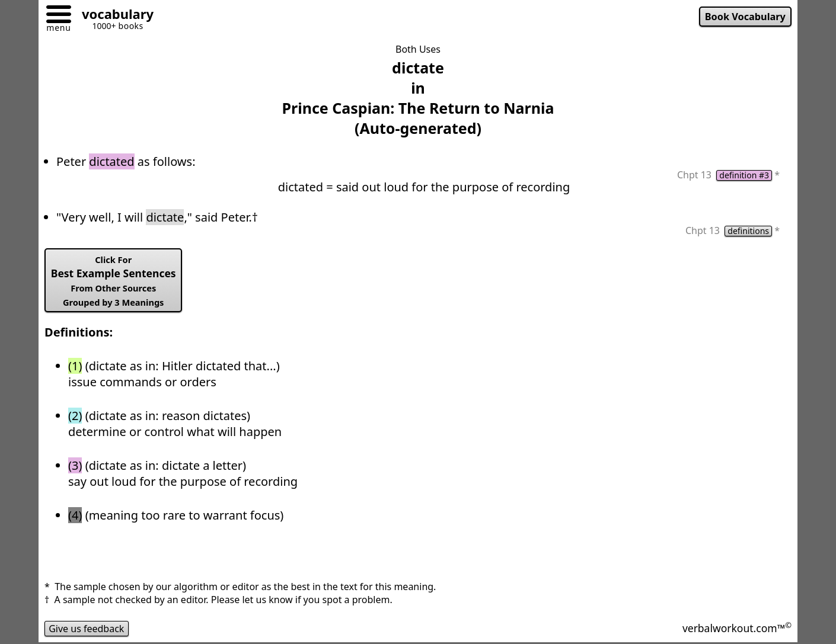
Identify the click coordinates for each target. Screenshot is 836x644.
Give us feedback (87, 629)
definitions (748, 231)
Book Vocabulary (745, 17)
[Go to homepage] (113, 16)
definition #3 (744, 175)
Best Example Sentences (114, 281)
